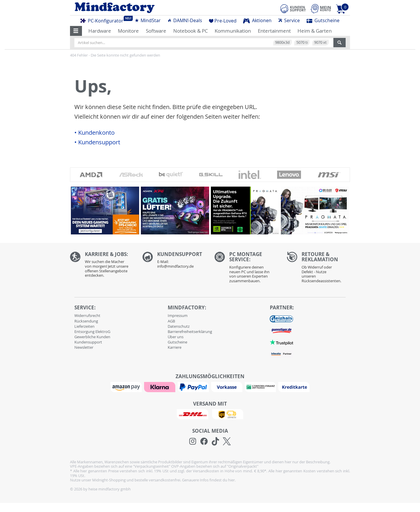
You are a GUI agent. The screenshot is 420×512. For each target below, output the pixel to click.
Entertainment (274, 31)
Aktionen (257, 20)
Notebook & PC (191, 31)
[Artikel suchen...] (204, 43)
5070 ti (302, 42)
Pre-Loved (223, 21)
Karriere (175, 347)
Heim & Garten (315, 31)
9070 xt (320, 42)
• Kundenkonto (94, 133)
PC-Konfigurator (104, 20)
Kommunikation (233, 31)
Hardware (100, 31)
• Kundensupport (97, 142)
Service (289, 20)
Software (156, 31)
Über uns (176, 337)
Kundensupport (88, 342)
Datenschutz (179, 326)
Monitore (128, 31)
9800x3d (282, 42)
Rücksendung (86, 321)
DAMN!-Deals (185, 20)
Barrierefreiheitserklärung (190, 332)
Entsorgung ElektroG (92, 332)
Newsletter (84, 347)
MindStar (148, 20)
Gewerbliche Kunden (92, 337)
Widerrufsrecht (87, 315)
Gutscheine (323, 20)
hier (231, 480)
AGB (171, 321)
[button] (76, 31)
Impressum (178, 315)
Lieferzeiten (84, 326)
